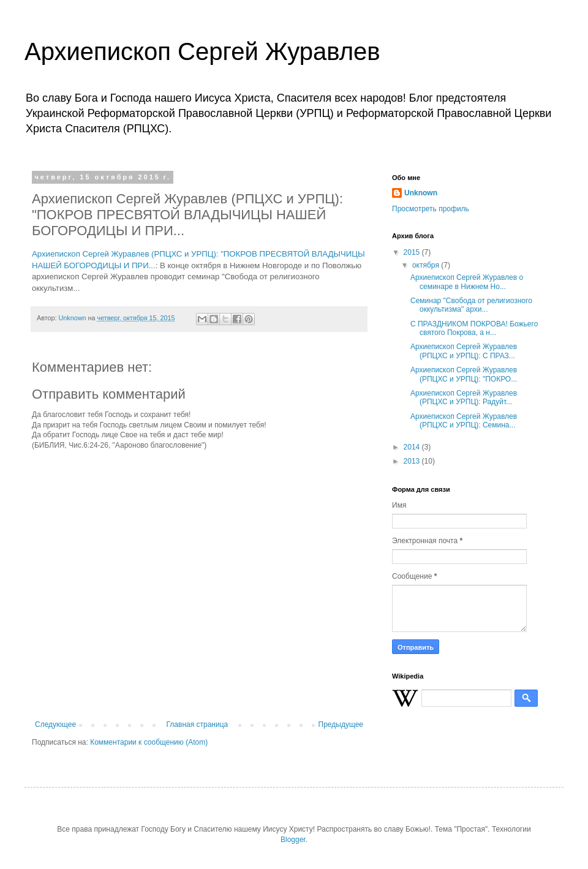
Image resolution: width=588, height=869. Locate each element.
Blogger (293, 840)
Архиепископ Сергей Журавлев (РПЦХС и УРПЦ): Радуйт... (464, 397)
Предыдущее (341, 724)
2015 (413, 252)
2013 (413, 461)
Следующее (55, 724)
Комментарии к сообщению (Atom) (149, 742)
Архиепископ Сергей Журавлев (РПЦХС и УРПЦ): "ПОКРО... (464, 374)
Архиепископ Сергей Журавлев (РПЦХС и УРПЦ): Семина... (464, 421)
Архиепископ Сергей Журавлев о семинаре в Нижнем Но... (467, 282)
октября (427, 265)
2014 (413, 447)
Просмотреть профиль (431, 209)
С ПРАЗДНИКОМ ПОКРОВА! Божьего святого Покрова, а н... (474, 328)
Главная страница (198, 724)
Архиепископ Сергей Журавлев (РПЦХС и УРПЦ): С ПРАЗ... (464, 351)
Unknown (421, 193)
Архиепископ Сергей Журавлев (202, 51)
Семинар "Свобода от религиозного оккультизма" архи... (471, 305)
